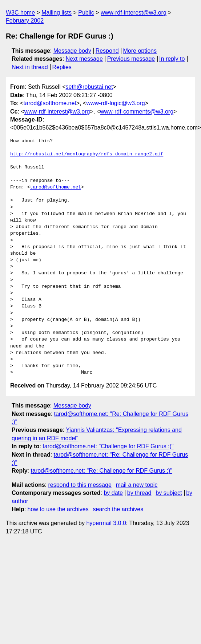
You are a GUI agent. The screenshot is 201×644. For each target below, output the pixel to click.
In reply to (172, 59)
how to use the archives (58, 509)
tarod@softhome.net (50, 103)
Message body (72, 51)
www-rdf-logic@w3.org (115, 103)
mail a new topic (137, 485)
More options (140, 51)
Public (86, 13)
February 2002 (25, 21)
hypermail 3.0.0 (106, 523)
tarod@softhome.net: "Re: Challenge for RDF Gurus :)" (101, 471)
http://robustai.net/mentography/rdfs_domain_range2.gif (87, 154)
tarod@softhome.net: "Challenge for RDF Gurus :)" (108, 446)
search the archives (118, 509)
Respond (107, 51)
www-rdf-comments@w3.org (137, 112)
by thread (139, 493)
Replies (62, 67)
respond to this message (80, 485)
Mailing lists (57, 13)
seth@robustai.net (89, 87)
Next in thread (30, 67)
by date (113, 493)
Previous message (131, 59)
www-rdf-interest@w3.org (134, 13)
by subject (169, 493)
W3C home (20, 13)
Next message (84, 59)
